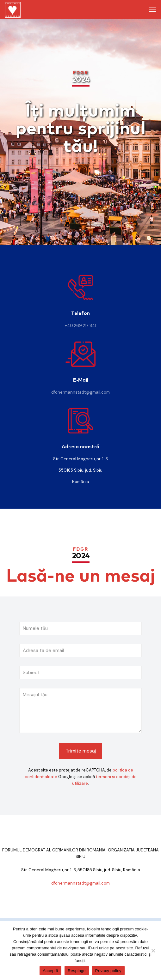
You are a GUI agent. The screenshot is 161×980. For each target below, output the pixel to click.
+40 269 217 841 (80, 326)
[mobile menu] (152, 9)
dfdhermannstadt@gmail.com (80, 392)
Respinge (77, 971)
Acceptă (50, 971)
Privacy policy (108, 971)
